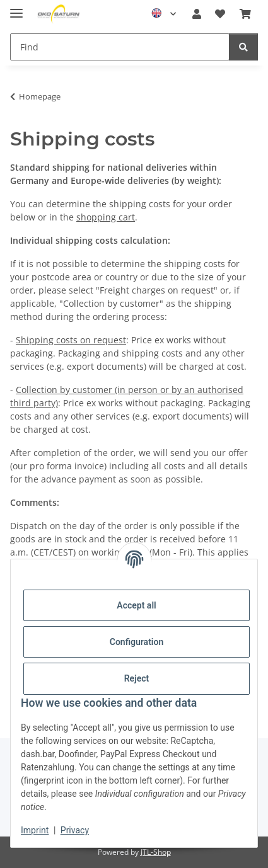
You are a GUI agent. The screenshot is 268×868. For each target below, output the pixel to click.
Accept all (136, 605)
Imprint (35, 830)
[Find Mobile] (120, 47)
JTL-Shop (156, 852)
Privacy (75, 830)
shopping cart (106, 217)
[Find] (243, 47)
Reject (137, 678)
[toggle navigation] (16, 8)
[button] (197, 14)
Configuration (137, 642)
